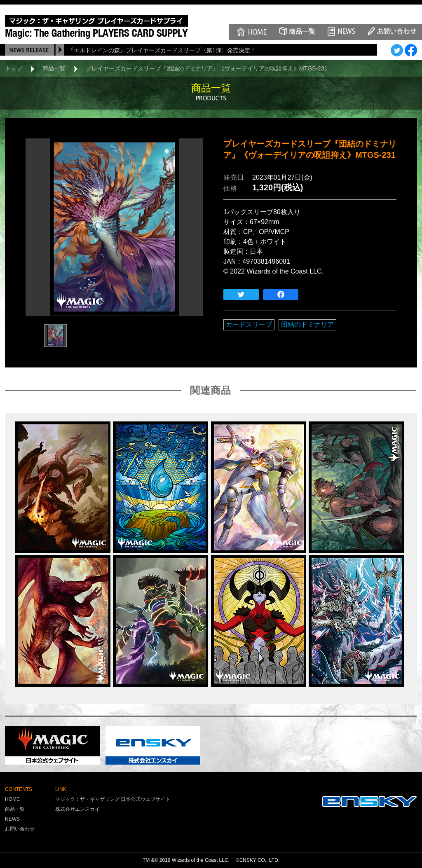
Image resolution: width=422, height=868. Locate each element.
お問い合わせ (20, 829)
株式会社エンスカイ (77, 809)
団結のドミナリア (307, 324)
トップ (14, 68)
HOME (12, 799)
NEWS (12, 819)
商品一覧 (54, 68)
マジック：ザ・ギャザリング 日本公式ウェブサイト (113, 799)
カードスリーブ (249, 324)
